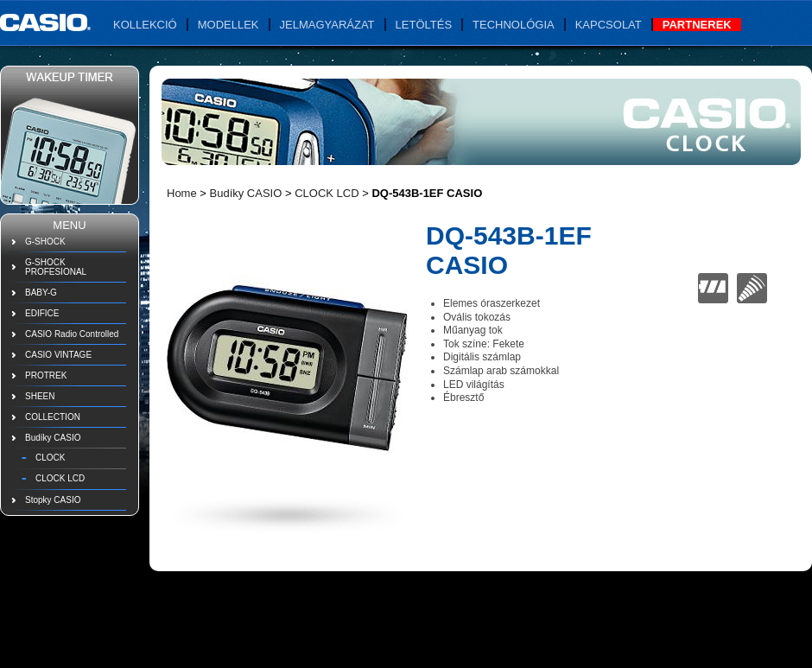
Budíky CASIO (53, 438)
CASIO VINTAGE (58, 355)
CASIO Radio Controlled (72, 334)
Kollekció (145, 25)
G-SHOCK (45, 242)
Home (182, 193)
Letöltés (424, 25)
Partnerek (697, 25)
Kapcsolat (609, 25)
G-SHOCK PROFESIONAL (56, 267)
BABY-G (41, 293)
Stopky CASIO (53, 500)
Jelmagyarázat (327, 25)
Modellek (228, 25)
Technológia (514, 25)
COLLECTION (53, 417)
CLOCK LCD (60, 478)
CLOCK (50, 458)
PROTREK (46, 375)
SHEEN (40, 396)
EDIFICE (42, 313)
